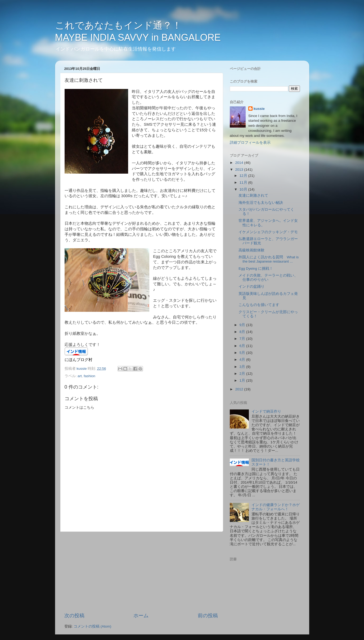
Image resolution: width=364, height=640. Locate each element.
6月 (243, 346)
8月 (243, 332)
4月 (243, 360)
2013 (240, 170)
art (80, 376)
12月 (244, 176)
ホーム (141, 616)
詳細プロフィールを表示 (250, 143)
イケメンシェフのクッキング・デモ (268, 232)
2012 (240, 389)
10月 (244, 189)
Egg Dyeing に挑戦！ (256, 269)
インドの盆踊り (251, 287)
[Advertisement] (141, 572)
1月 (243, 380)
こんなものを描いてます (259, 305)
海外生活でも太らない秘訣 (261, 203)
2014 (240, 163)
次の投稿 (74, 616)
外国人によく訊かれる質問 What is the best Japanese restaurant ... (269, 259)
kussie (259, 109)
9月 (243, 325)
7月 (243, 339)
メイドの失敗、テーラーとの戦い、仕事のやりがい (268, 278)
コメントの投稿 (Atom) (92, 626)
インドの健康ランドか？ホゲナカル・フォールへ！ (276, 507)
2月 (243, 374)
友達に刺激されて (253, 195)
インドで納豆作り (266, 411)
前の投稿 (208, 616)
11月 (244, 182)
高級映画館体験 (251, 250)
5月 (243, 353)
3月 (243, 367)
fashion (89, 376)
